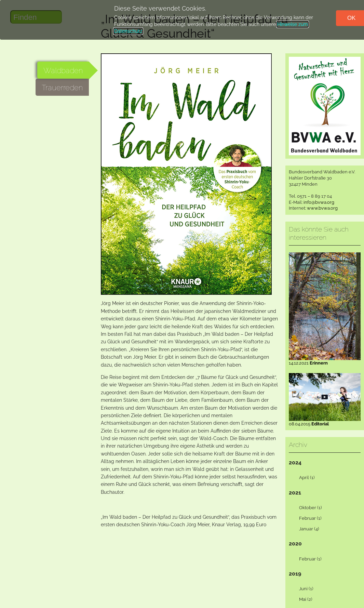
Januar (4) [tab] (305, 529)
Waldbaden (63, 70)
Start (34, 601)
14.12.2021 (325, 361)
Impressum (52, 591)
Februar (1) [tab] (306, 518)
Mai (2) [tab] (301, 599)
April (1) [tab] (303, 478)
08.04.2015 (325, 422)
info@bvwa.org (319, 202)
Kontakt (15, 601)
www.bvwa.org (322, 208)
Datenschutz (21, 591)
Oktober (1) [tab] (306, 508)
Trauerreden (62, 88)
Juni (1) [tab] (302, 589)
